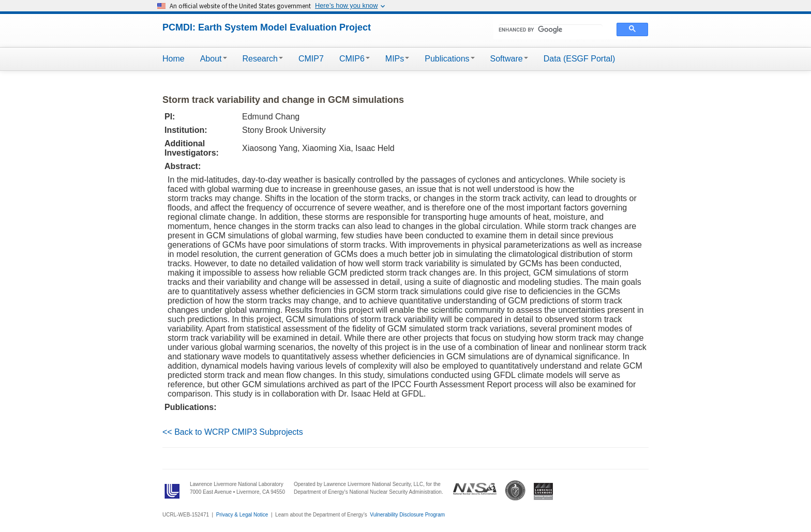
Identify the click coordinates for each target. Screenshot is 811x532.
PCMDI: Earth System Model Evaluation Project (267, 27)
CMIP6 (355, 59)
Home (174, 59)
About (214, 59)
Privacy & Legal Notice (242, 515)
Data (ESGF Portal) (580, 59)
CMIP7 (311, 59)
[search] (551, 29)
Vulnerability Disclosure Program (407, 515)
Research (263, 59)
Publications (449, 59)
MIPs (397, 59)
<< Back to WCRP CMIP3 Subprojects (233, 432)
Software (509, 59)
